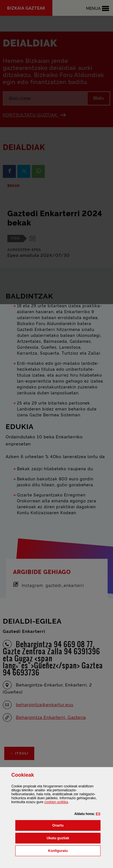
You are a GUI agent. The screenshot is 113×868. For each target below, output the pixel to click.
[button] (98, 814)
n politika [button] (56, 802)
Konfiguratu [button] (74, 850)
